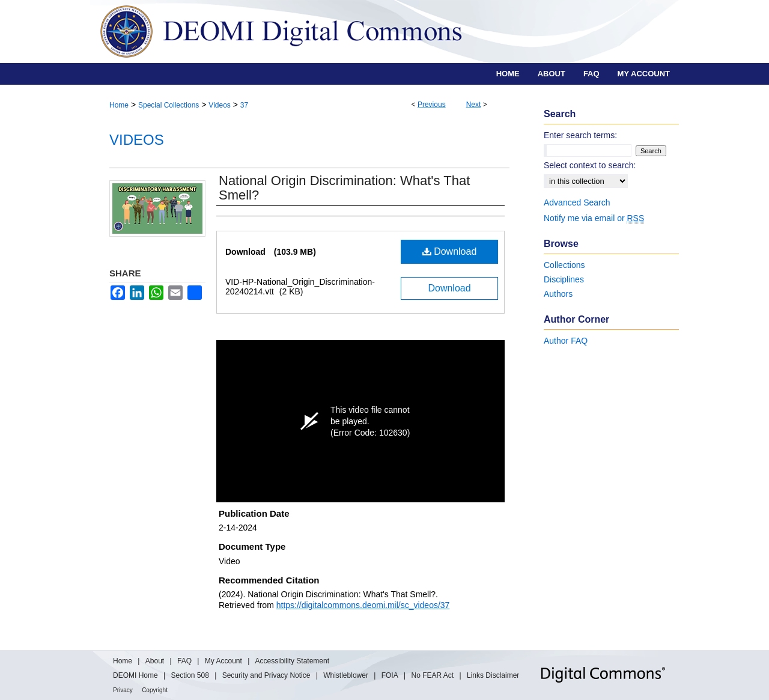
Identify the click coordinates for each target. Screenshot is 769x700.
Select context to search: (590, 165)
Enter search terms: (580, 135)
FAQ (184, 661)
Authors (558, 294)
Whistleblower (346, 675)
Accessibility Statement (292, 661)
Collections (564, 265)
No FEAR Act (433, 675)
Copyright (155, 690)
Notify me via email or (594, 218)
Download (450, 251)
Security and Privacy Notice (266, 675)
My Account (223, 661)
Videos (219, 105)
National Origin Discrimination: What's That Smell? (344, 188)
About (155, 661)
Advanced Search (577, 202)
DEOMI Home (135, 675)
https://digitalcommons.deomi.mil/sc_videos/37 (363, 605)
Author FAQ (566, 341)
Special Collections (169, 105)
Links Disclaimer (493, 675)
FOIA (390, 675)
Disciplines (564, 279)
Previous (432, 105)
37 (244, 105)
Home (119, 105)
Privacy (123, 690)
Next (474, 105)
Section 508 (190, 675)
